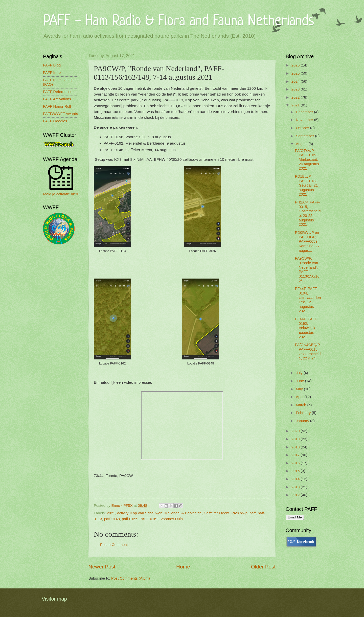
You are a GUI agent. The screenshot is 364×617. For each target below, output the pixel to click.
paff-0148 (112, 519)
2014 (296, 479)
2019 (296, 439)
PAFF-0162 (149, 519)
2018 (296, 447)
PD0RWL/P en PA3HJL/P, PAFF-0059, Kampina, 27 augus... (307, 242)
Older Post (263, 567)
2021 (111, 513)
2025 (296, 73)
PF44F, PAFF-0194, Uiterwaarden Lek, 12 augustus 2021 (308, 300)
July (300, 373)
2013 (296, 487)
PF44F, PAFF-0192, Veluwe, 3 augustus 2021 (307, 328)
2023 (296, 89)
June (300, 381)
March (301, 405)
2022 (296, 97)
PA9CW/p (239, 513)
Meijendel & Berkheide (183, 513)
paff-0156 (130, 519)
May (300, 389)
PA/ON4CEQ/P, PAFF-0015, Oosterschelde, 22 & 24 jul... (308, 354)
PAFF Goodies (55, 121)
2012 (296, 495)
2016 (296, 463)
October (303, 128)
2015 (296, 471)
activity (123, 513)
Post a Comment (114, 545)
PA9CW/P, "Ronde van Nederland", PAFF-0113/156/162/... (307, 269)
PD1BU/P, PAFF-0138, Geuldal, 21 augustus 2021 (307, 185)
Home (183, 567)
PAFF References (58, 92)
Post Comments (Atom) (131, 578)
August (302, 144)
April (300, 397)
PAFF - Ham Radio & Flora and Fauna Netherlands (178, 21)
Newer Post (102, 567)
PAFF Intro (52, 73)
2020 (296, 431)
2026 (296, 65)
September (305, 136)
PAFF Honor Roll (57, 106)
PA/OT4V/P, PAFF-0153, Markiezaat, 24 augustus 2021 (307, 160)
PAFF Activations (57, 99)
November (305, 120)
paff (253, 513)
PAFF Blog (52, 65)
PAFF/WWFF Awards (60, 114)
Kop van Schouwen (146, 513)
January (303, 421)
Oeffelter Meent (217, 513)
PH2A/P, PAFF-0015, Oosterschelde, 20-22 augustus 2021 (308, 213)
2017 (296, 455)
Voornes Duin (172, 519)
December (305, 112)
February (304, 413)
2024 (296, 81)
